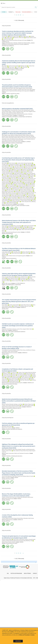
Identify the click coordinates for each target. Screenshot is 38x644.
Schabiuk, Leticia (17, 306)
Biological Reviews (9, 520)
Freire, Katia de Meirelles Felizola (24, 375)
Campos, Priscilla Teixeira (7, 173)
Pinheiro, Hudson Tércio (18, 350)
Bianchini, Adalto (22, 135)
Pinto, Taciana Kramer (29, 195)
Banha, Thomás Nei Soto (13, 110)
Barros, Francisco (17, 170)
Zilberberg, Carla (23, 66)
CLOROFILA (8, 94)
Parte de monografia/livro (8, 103)
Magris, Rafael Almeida (13, 379)
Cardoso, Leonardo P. (13, 90)
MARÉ (12, 332)
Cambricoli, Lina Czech (27, 172)
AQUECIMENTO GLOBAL (24, 206)
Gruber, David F (23, 279)
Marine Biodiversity (9, 499)
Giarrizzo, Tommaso (16, 376)
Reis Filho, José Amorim (25, 380)
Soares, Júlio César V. (16, 200)
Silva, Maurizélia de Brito (29, 199)
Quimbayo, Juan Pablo (14, 380)
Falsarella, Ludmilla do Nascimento (9, 177)
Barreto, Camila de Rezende (8, 404)
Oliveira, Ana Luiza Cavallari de (14, 193)
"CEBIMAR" (11, 12)
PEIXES (7, 354)
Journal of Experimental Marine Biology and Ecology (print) (17, 91)
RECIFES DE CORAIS (15, 94)
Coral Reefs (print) (9, 204)
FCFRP (18, 283)
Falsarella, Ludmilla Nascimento (28, 449)
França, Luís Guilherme (15, 181)
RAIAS (7, 309)
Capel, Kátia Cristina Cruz (19, 173)
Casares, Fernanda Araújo (30, 539)
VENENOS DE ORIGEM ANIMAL (24, 43)
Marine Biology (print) (10, 69)
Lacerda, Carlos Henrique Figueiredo (24, 163)
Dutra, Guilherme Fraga (7, 226)
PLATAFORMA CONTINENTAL (12, 117)
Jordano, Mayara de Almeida (8, 518)
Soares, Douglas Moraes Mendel (9, 277)
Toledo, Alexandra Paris (26, 202)
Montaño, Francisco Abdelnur (13, 190)
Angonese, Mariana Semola (29, 168)
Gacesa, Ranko (5, 36)
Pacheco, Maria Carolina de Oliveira (9, 194)
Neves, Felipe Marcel (27, 252)
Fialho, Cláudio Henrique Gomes (10, 180)
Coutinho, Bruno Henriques (29, 226)
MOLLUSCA (8, 332)
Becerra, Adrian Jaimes (14, 36)
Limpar (36, 12)
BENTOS (19, 408)
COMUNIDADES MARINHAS (20, 332)
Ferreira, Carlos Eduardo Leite (30, 179)
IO (19, 69)
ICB (32, 40)
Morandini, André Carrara (19, 38)
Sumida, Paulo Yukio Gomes (24, 90)
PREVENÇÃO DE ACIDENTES (16, 429)
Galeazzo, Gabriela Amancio (22, 277)
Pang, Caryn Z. (12, 67)
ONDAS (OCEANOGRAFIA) (11, 259)
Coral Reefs (8, 478)
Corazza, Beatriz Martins (23, 175)
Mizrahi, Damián (25, 253)
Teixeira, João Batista (10, 228)
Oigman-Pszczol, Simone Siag (19, 541)
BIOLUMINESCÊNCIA (10, 285)
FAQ (8, 573)
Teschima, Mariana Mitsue (14, 202)
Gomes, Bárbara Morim (29, 182)
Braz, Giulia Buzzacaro (23, 171)
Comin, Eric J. (6, 175)
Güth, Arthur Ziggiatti (18, 88)
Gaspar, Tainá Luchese (18, 182)
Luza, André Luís (5, 166)
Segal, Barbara (5, 199)
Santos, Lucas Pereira (17, 226)
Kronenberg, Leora (24, 278)
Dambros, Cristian (7, 374)
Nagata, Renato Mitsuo (19, 518)
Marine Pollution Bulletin (10, 542)
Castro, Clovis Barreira (10, 136)
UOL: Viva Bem (8, 428)
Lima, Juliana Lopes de (12, 186)
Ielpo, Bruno (28, 184)
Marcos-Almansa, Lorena (14, 329)
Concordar (18, 641)
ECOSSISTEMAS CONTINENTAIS (25, 117)
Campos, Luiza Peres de (15, 166)
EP (32, 256)
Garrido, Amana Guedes (14, 66)
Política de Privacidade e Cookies (27, 635)
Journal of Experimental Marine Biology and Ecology (16, 40)
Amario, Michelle (7, 168)
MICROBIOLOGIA (9, 43)
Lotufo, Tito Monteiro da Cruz (13, 139)
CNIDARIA (15, 43)
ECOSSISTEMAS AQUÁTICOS (13, 44)
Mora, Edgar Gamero (25, 36)
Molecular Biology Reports (11, 307)
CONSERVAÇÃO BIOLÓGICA (17, 456)
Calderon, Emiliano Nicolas (16, 172)
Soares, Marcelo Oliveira (26, 200)
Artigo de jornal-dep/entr (8, 418)
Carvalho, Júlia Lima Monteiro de (9, 164)
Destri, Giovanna (12, 163)
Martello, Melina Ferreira (27, 187)
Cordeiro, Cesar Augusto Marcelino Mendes (27, 372)
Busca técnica (27, 573)
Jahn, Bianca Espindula (19, 167)
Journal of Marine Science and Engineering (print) (15, 256)
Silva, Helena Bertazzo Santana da (17, 199)
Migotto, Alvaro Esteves (13, 279)
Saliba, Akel (4, 227)
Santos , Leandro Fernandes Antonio (16, 111)
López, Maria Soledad (17, 449)
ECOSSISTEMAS (19, 143)
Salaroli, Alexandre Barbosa (14, 196)
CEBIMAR (4, 42)
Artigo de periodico (6, 26)
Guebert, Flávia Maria (10, 138)
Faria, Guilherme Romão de (23, 177)
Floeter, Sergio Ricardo (31, 374)
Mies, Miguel (5, 66)
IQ (16, 283)
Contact (35, 573)
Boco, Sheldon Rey (19, 497)
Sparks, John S (31, 279)
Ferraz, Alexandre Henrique (16, 179)
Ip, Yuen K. (19, 67)
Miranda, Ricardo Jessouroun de (19, 189)
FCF (8, 42)
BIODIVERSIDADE (9, 234)
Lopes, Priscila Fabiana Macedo (13, 378)
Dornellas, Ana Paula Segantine (28, 176)
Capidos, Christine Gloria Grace (8, 497)
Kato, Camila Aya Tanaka (21, 185)
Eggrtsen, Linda (5, 372)
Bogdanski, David (5, 329)
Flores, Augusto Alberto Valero (26, 329)
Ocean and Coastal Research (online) (13, 232)
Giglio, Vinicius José (26, 376)
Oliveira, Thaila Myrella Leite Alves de (28, 193)
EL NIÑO (17, 206)
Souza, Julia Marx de (27, 350)
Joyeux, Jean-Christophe (12, 351)
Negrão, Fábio (5, 193)
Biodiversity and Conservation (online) (13, 142)
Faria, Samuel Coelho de (20, 136)
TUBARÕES (8, 456)
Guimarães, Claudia (17, 252)
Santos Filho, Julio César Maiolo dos (27, 198)
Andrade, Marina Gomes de (17, 168)
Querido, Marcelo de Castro (7, 88)
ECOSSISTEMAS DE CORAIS (11, 384)
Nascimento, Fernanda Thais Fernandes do (24, 191)
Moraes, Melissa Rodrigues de (27, 190)
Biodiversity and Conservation (11, 353)
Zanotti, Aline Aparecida (7, 476)
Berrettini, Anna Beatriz (27, 170)
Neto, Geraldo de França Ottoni (19, 451)
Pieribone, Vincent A (6, 281)
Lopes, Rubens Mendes (7, 252)
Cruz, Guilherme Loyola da (7, 350)
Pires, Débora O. (5, 196)
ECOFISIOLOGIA (19, 70)
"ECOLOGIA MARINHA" (27, 12)
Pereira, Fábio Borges (22, 194)
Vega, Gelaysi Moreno (16, 253)
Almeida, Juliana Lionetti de (24, 186)
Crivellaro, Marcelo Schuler (14, 176)
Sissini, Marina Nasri (6, 200)
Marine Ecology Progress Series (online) (13, 407)
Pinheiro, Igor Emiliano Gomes (17, 195)
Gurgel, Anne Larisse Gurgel (18, 184)
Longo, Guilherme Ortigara (11, 113)
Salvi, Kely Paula (24, 196)
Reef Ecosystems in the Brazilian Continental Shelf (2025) (17, 109)
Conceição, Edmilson (14, 175)
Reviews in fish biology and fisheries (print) (14, 383)
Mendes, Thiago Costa (7, 189)
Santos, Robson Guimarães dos (12, 198)
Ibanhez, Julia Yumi (20, 164)
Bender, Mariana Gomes (14, 381)
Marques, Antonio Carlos (31, 38)
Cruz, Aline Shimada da (26, 166)
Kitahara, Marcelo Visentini (20, 138)
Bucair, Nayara (5, 305)
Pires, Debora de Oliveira (7, 140)
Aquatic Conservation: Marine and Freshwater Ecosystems (17, 453)
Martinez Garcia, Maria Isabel (14, 227)
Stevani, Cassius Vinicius (17, 281)
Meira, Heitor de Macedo (7, 449)
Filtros (4, 12)
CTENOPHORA (18, 285)
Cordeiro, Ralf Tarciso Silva (18, 140)
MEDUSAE (8, 521)
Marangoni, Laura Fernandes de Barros (27, 139)
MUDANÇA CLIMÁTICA (11, 70)
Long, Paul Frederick (8, 39)
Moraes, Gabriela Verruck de (13, 278)
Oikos (6, 330)
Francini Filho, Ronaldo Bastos (24, 110)
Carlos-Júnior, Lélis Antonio (19, 539)
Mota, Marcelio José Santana (8, 191)
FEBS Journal (8, 283)
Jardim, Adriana (11, 185)
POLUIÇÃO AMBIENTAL (24, 44)
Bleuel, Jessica (13, 171)
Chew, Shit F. (25, 67)
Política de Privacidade (16, 573)
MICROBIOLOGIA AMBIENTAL (8, 46)
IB (7, 42)
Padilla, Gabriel (9, 38)
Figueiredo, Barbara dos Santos (24, 180)
